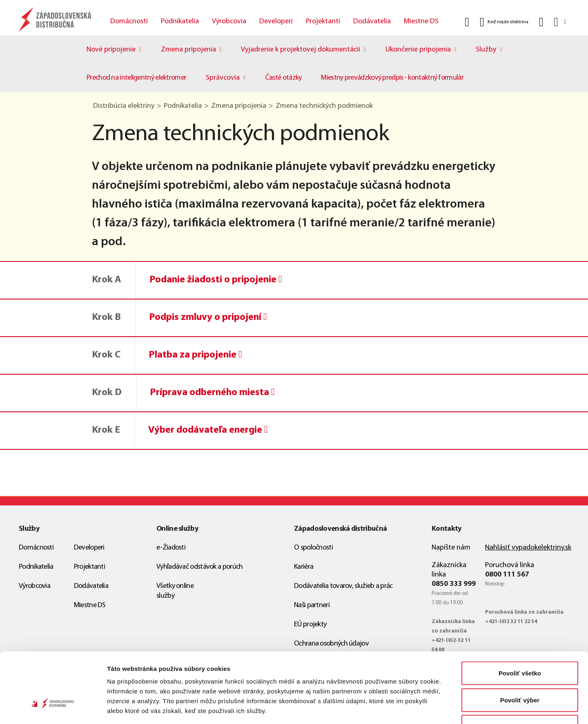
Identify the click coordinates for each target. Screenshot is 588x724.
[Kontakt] (541, 22)
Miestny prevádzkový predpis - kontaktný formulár (392, 78)
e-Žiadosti (171, 548)
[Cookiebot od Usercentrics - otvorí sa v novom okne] (53, 708)
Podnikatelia (180, 21)
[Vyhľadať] (467, 22)
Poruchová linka (510, 565)
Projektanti (323, 21)
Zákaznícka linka (449, 570)
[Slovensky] (559, 22)
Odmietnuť (520, 670)
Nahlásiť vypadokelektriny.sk (528, 548)
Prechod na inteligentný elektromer (136, 78)
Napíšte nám (451, 548)
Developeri (276, 21)
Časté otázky (283, 78)
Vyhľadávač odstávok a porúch (199, 567)
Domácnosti (129, 21)
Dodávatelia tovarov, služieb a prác (343, 586)
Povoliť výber (520, 644)
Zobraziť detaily (427, 708)
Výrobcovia (229, 21)
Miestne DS (421, 21)
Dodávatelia (372, 21)
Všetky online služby (175, 591)
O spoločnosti (313, 548)
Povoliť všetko (520, 617)
